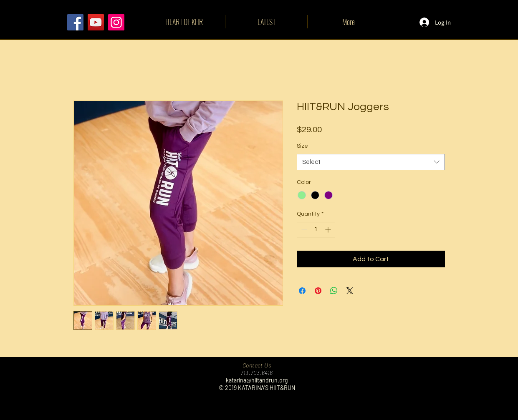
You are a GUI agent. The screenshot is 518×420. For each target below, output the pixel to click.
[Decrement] (303, 230)
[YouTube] (96, 22)
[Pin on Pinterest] (318, 291)
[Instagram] (116, 22)
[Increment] (329, 230)
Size (302, 146)
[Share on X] (350, 291)
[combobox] (371, 162)
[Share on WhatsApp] (334, 291)
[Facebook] (75, 22)
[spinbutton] (316, 230)
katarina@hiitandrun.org (257, 380)
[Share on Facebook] (302, 291)
